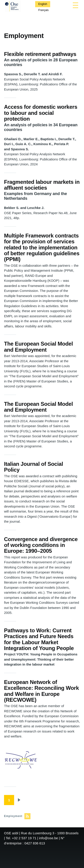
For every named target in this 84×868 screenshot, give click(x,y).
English (43, 4)
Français (43, 10)
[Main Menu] (75, 5)
